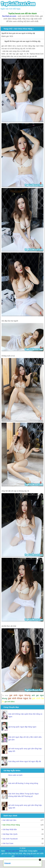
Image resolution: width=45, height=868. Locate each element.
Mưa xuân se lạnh (15, 775)
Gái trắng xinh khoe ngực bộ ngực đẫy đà (25, 761)
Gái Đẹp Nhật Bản (10, 829)
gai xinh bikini (10, 702)
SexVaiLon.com (9, 16)
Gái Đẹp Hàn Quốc (10, 834)
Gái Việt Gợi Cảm (9, 820)
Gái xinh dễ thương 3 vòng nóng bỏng (23, 783)
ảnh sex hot (20, 856)
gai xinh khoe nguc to (20, 698)
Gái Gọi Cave (8, 843)
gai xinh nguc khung (20, 695)
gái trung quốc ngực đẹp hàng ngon (22, 727)
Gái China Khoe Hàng (23, 29)
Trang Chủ (8, 29)
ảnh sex (41, 851)
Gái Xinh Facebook (10, 839)
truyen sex (29, 856)
